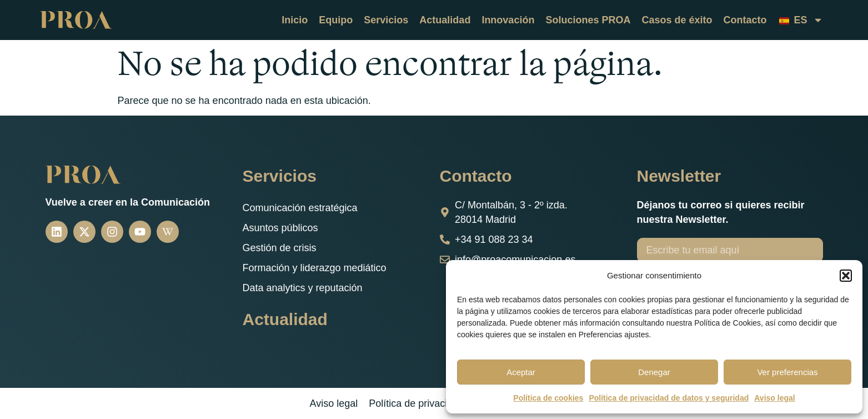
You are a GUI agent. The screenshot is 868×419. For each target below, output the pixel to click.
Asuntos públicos (280, 228)
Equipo (336, 20)
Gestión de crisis (280, 248)
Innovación (508, 20)
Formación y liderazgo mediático (315, 268)
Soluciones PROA (588, 20)
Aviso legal (774, 398)
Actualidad (445, 20)
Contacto (745, 20)
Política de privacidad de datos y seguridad (669, 398)
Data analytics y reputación (303, 288)
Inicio (295, 20)
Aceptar (521, 372)
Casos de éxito (677, 20)
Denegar (654, 372)
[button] (846, 276)
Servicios (386, 20)
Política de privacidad (416, 403)
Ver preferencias (787, 372)
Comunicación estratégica (300, 208)
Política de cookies (548, 398)
